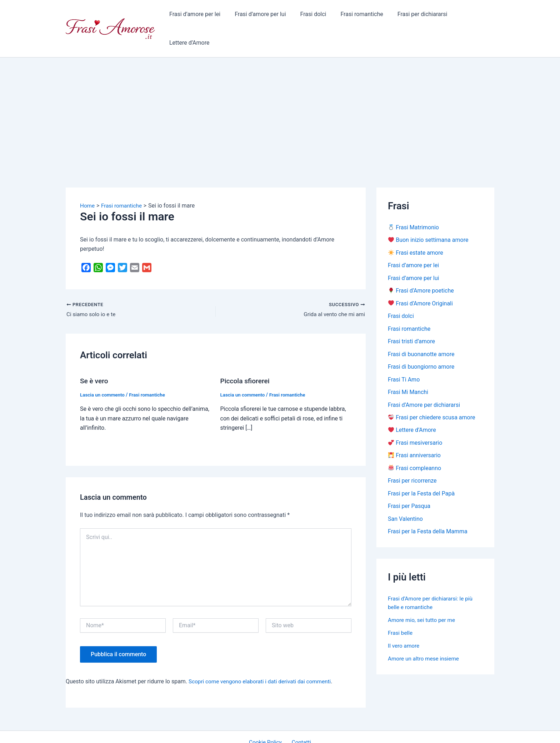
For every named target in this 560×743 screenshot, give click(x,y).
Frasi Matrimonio (414, 202)
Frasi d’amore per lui (258, 16)
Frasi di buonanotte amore (421, 331)
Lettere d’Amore (469, 16)
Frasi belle (401, 612)
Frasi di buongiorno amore (421, 344)
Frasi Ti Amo (404, 357)
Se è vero (95, 356)
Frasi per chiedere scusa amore (432, 395)
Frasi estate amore (416, 228)
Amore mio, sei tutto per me (423, 600)
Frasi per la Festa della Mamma (428, 511)
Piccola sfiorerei (246, 356)
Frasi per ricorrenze (412, 460)
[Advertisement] (280, 86)
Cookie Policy (267, 718)
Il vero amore (404, 625)
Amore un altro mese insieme (425, 638)
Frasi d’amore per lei (196, 16)
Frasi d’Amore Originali (421, 280)
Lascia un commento (103, 370)
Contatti (300, 718)
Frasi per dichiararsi (412, 16)
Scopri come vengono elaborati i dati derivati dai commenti (263, 657)
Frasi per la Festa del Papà (421, 472)
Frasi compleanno (415, 447)
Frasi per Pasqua (409, 485)
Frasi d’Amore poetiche (421, 267)
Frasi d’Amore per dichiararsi (424, 382)
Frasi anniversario (414, 434)
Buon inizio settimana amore (428, 215)
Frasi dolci (309, 16)
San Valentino (405, 498)
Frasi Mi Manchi (408, 370)
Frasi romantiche (354, 16)
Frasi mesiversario (415, 421)
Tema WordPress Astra (339, 731)
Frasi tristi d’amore (411, 318)
